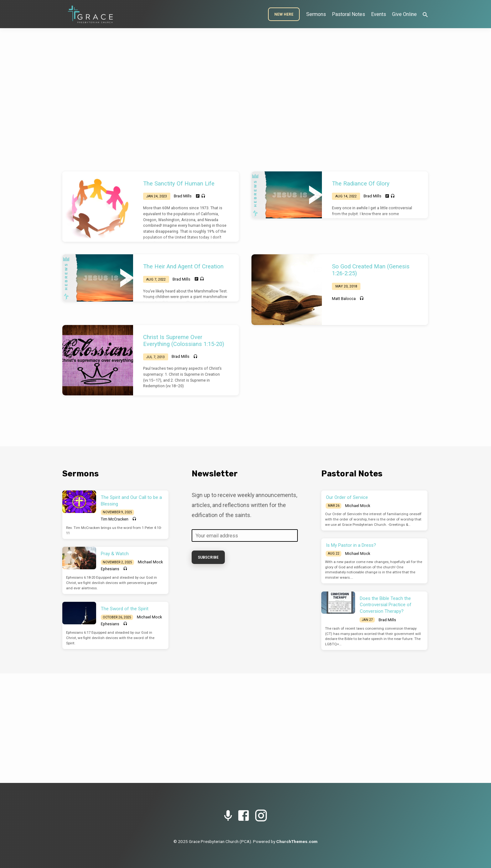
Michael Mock (150, 562)
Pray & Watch (115, 554)
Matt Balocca (344, 299)
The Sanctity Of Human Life (179, 183)
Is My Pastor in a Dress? (351, 545)
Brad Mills (183, 196)
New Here (284, 14)
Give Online (404, 14)
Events (379, 14)
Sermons (316, 14)
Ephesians (110, 569)
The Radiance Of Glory (361, 183)
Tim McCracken (115, 519)
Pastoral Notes (349, 14)
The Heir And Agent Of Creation (183, 266)
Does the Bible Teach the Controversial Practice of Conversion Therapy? (386, 605)
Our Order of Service (347, 497)
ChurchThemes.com (297, 841)
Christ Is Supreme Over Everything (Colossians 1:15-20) (184, 340)
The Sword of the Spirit (125, 609)
